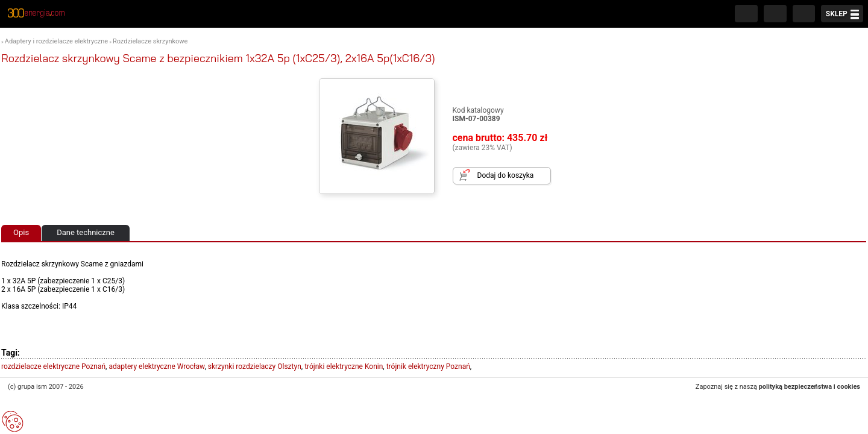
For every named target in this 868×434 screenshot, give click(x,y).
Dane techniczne (86, 232)
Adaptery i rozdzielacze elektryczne (56, 41)
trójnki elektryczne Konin (344, 366)
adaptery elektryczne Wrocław (156, 366)
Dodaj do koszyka (506, 175)
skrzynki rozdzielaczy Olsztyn (255, 366)
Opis (21, 232)
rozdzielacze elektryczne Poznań (53, 366)
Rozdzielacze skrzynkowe (150, 41)
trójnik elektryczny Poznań (428, 366)
